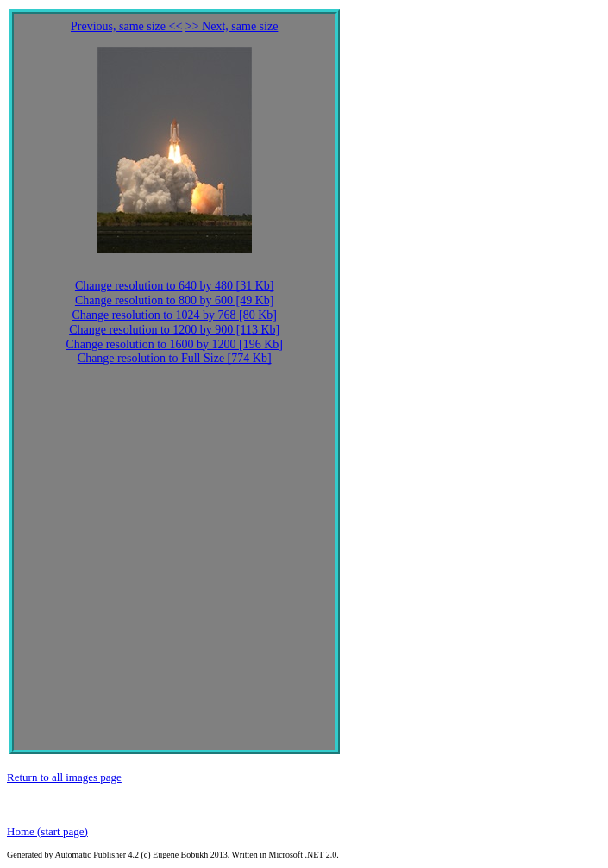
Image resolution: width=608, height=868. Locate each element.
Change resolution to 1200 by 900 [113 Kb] (174, 330)
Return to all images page (64, 777)
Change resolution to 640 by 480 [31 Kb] (175, 286)
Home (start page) (47, 831)
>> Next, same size (232, 26)
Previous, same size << (126, 26)
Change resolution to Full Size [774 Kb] (175, 358)
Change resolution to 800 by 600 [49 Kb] (175, 300)
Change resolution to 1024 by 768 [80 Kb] (174, 315)
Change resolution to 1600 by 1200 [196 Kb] (174, 344)
